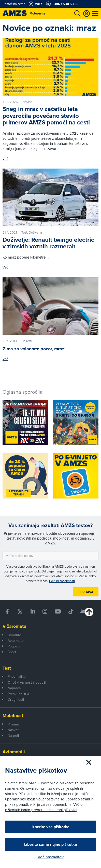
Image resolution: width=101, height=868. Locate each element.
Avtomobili (14, 752)
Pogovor (14, 646)
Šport (12, 652)
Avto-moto (16, 641)
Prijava (87, 592)
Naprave (14, 688)
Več (5, 159)
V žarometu (14, 626)
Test (7, 668)
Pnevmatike (17, 676)
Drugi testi (16, 699)
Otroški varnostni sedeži (27, 682)
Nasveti (13, 730)
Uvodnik (14, 635)
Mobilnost (13, 716)
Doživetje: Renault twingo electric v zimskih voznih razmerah (48, 243)
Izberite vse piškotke (51, 827)
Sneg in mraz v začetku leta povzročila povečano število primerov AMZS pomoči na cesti (46, 116)
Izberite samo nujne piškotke (51, 844)
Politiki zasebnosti (62, 581)
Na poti (13, 735)
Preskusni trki (18, 694)
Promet (13, 724)
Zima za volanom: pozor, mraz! (34, 349)
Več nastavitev (51, 857)
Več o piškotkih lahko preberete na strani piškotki (44, 807)
